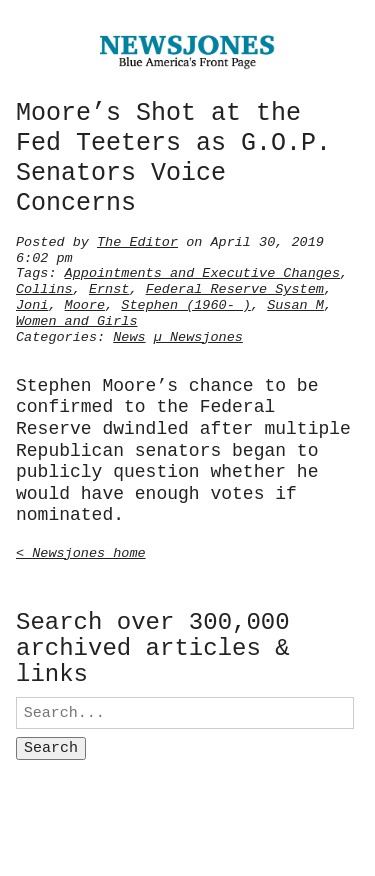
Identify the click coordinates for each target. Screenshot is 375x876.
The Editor (137, 240)
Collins (44, 287)
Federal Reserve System (235, 287)
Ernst (109, 287)
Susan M (295, 303)
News (129, 335)
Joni (32, 303)
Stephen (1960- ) (186, 303)
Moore (85, 303)
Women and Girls (77, 319)
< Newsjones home (81, 551)
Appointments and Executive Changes (202, 271)
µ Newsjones (198, 335)
